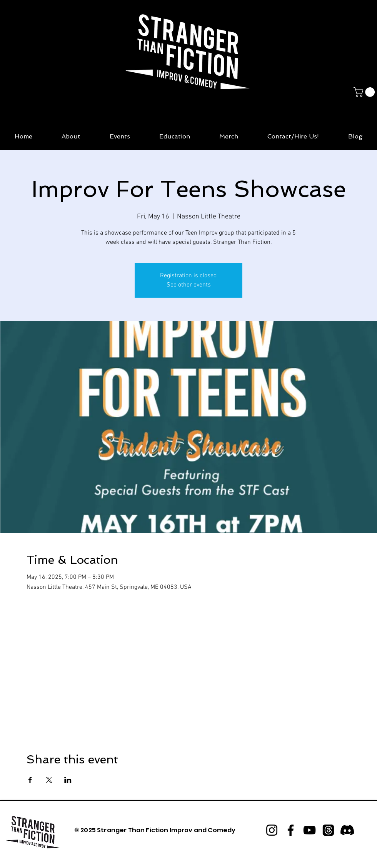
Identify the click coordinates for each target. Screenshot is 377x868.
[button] (365, 92)
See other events (189, 285)
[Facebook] (291, 830)
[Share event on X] (49, 780)
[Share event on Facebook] (30, 780)
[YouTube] (309, 830)
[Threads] (328, 830)
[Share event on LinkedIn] (68, 780)
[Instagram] (272, 830)
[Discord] (347, 830)
